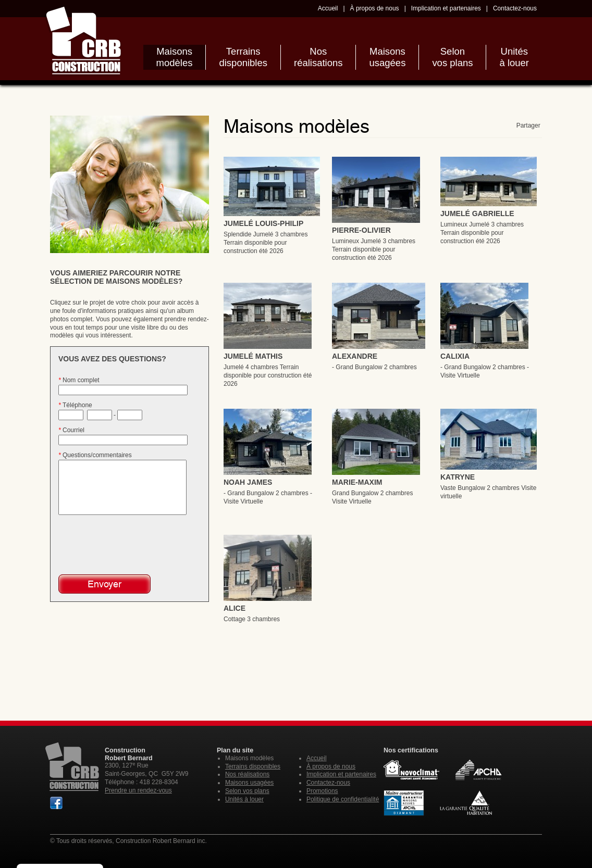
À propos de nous (375, 8)
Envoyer (104, 584)
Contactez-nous (515, 8)
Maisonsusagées (387, 57)
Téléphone (75, 405)
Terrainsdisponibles (243, 57)
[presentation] (122, 544)
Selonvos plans (452, 57)
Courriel (71, 430)
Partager (529, 125)
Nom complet (79, 380)
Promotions (322, 791)
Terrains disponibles (253, 766)
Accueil (328, 8)
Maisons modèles (249, 758)
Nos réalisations (247, 774)
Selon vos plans (247, 791)
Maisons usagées (249, 783)
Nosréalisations (318, 57)
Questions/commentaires (95, 455)
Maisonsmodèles (175, 57)
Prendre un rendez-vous (138, 790)
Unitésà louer (514, 57)
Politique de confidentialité (343, 799)
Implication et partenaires (446, 8)
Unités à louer (244, 799)
